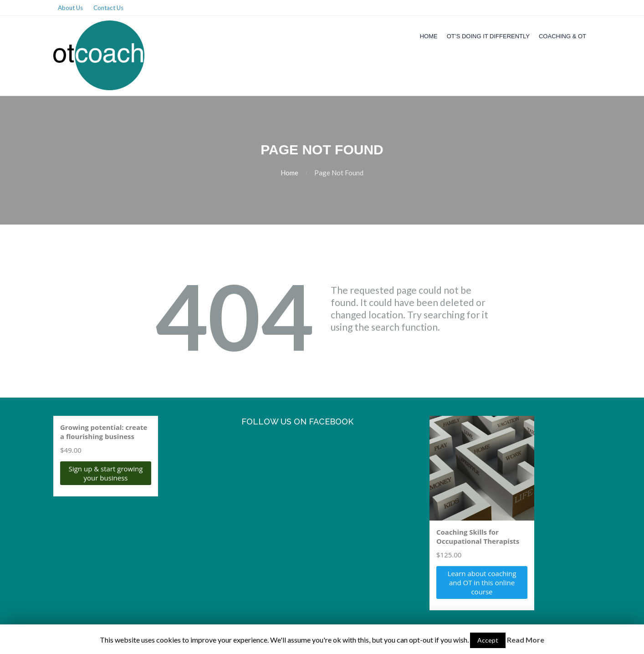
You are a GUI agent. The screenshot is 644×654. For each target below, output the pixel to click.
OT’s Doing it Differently (488, 36)
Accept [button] (488, 640)
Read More (526, 640)
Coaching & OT (562, 36)
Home (429, 36)
